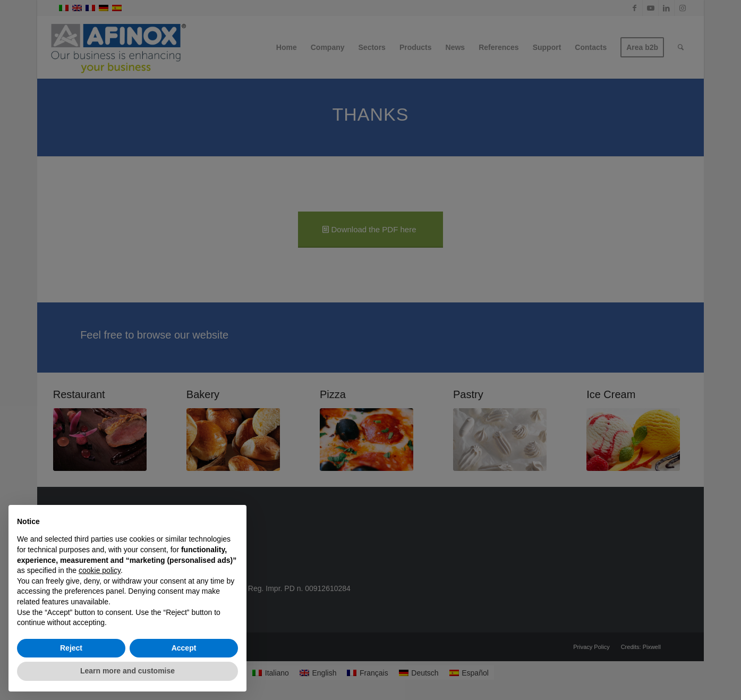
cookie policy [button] (100, 570)
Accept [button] (184, 648)
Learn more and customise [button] (127, 671)
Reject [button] (71, 648)
